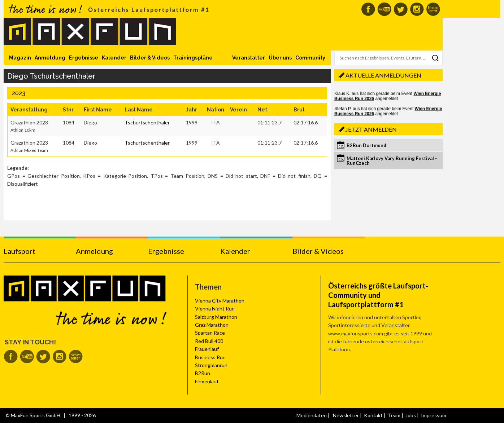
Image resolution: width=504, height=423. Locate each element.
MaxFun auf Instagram (417, 9)
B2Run (203, 373)
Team (394, 415)
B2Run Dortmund (366, 145)
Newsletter (346, 415)
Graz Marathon (212, 325)
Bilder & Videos (150, 58)
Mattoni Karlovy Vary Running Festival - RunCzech (392, 161)
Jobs (411, 415)
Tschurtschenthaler (147, 122)
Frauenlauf (207, 349)
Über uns (280, 58)
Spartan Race (210, 333)
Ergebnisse (84, 58)
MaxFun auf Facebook (368, 9)
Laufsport (19, 251)
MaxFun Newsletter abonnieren (433, 9)
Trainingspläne (193, 58)
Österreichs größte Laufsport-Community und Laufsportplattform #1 (378, 295)
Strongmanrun (211, 365)
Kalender (114, 58)
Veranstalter (249, 58)
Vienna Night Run (215, 309)
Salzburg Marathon (216, 317)
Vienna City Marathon (220, 301)
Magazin (20, 58)
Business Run (210, 357)
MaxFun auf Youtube (384, 9)
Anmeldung (50, 58)
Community (310, 58)
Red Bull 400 (209, 341)
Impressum (434, 415)
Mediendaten (312, 415)
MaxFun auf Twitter (401, 9)
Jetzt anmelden (371, 129)
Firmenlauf (207, 381)
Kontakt (373, 415)
